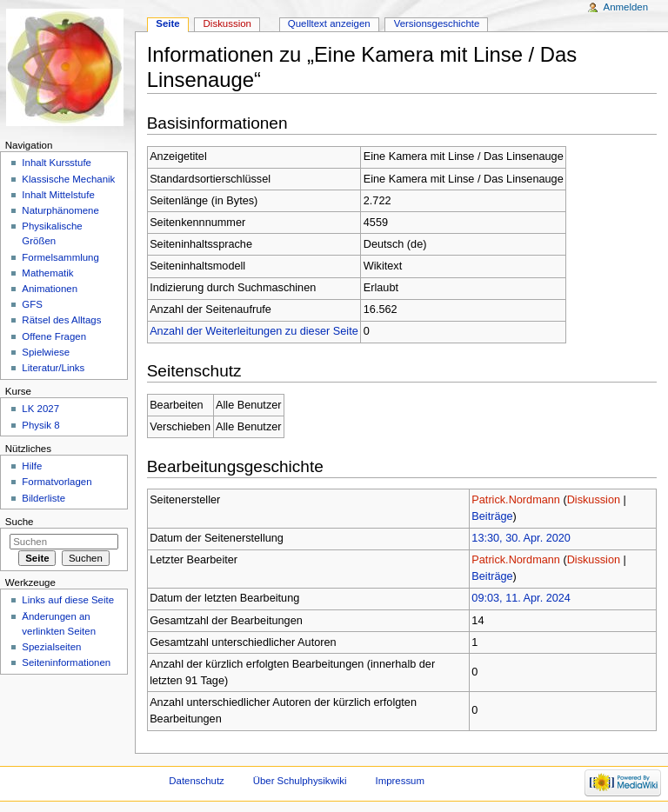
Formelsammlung (60, 257)
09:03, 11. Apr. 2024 (521, 598)
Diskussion (594, 500)
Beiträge (492, 516)
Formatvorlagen (57, 482)
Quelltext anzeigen (329, 23)
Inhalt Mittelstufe (58, 195)
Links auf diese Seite (68, 600)
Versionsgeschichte (437, 23)
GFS (32, 304)
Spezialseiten (51, 647)
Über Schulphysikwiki (300, 781)
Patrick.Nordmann (516, 500)
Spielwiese (46, 352)
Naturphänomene (60, 210)
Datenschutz (197, 781)
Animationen (50, 289)
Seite (167, 23)
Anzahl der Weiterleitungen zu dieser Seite (254, 331)
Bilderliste (43, 498)
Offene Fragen (54, 336)
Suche (20, 522)
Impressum (400, 781)
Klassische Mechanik (68, 179)
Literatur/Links (53, 368)
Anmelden (626, 7)
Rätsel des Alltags (61, 320)
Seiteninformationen (66, 662)
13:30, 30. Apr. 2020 (521, 538)
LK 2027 (40, 409)
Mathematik (47, 273)
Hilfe (32, 466)
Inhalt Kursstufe (57, 163)
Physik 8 (40, 425)
